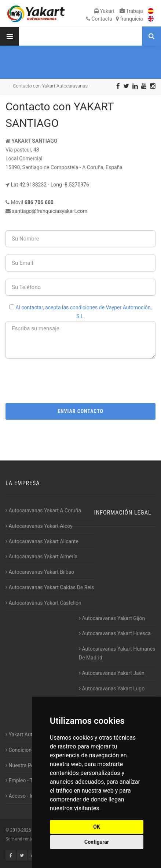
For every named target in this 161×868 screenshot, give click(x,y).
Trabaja (131, 11)
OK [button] (97, 827)
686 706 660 (39, 202)
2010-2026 (20, 830)
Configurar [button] (97, 842)
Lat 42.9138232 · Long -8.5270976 (50, 185)
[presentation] (81, 380)
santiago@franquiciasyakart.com (50, 211)
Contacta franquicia (115, 19)
